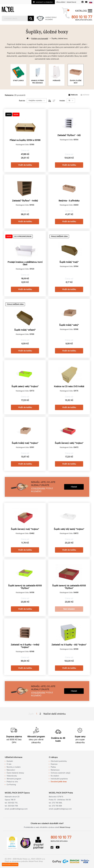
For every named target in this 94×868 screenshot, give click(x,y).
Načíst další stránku (55, 714)
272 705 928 (57, 806)
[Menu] (81, 11)
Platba (53, 767)
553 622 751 (13, 803)
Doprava (54, 764)
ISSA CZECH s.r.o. (38, 859)
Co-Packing (11, 785)
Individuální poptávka (59, 779)
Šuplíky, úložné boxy (60, 38)
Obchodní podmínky (59, 761)
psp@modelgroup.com (63, 809)
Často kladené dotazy (15, 773)
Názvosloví (11, 770)
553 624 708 (13, 806)
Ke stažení (55, 776)
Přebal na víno (12, 782)
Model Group (65, 827)
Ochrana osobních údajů (60, 773)
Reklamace (55, 770)
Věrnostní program (14, 779)
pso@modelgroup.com (19, 809)
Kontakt (10, 761)
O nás (9, 764)
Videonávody (12, 776)
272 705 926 (57, 803)
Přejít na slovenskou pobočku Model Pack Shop (24, 861)
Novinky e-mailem (14, 767)
